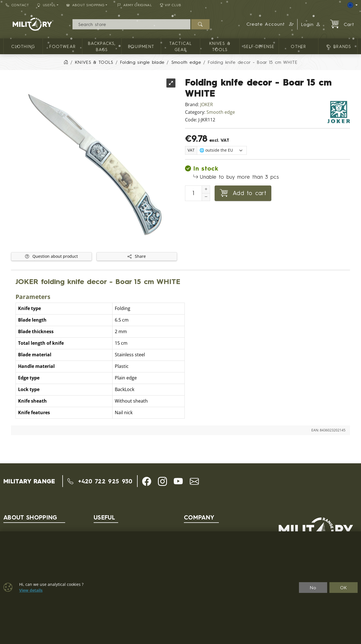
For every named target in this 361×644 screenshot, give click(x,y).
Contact (17, 5)
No (313, 588)
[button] (270, 24)
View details (31, 590)
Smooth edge (221, 112)
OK (344, 588)
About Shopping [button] (85, 5)
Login (311, 24)
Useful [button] (46, 5)
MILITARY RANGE (29, 481)
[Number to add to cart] (193, 193)
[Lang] (353, 5)
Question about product (51, 256)
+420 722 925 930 (100, 481)
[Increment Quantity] (206, 189)
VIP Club (171, 5)
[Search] (131, 24)
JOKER (207, 105)
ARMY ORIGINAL (135, 5)
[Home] (66, 62)
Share (137, 256)
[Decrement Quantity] (206, 197)
